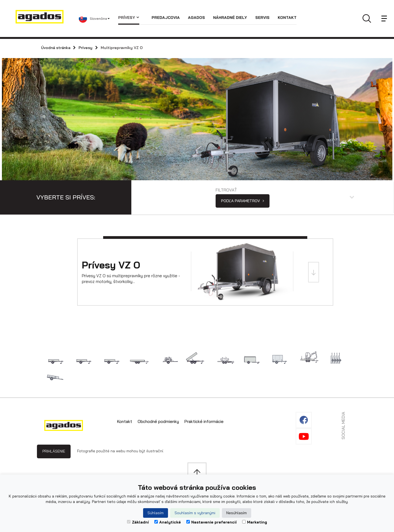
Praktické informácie (204, 421)
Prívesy (129, 18)
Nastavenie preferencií (212, 522)
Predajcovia (166, 18)
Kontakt (287, 18)
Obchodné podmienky (158, 421)
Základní (138, 522)
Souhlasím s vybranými (195, 513)
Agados (196, 18)
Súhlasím (156, 513)
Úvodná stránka (56, 48)
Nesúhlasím (237, 513)
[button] (99, 19)
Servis (262, 18)
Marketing (255, 522)
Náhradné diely (230, 18)
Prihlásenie (54, 451)
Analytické (168, 522)
